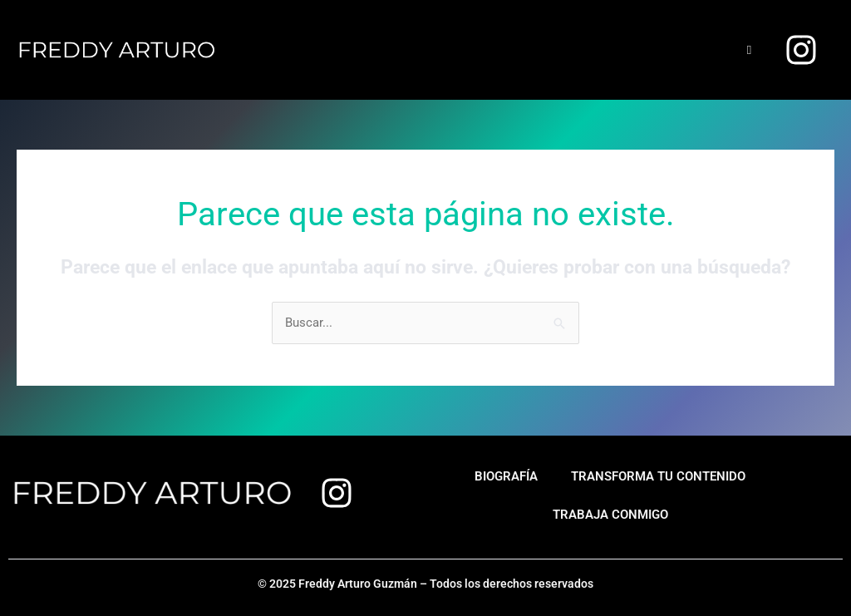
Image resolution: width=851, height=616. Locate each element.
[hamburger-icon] (749, 50)
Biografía (506, 476)
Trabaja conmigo (610, 515)
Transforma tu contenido (658, 476)
